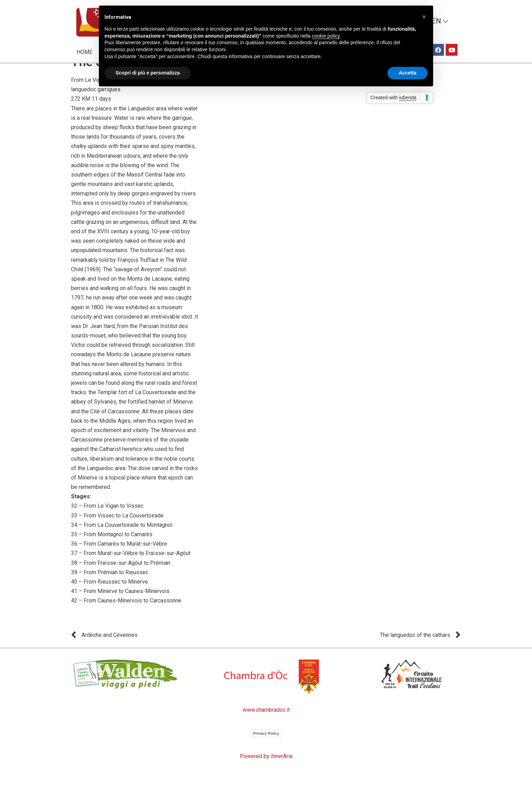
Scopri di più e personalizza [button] (148, 73)
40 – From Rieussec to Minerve (109, 600)
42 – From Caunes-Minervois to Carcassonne (126, 619)
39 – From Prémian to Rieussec (110, 590)
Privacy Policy (266, 751)
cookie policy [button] (326, 36)
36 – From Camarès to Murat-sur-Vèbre (119, 562)
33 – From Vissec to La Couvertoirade (117, 534)
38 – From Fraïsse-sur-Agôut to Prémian (121, 581)
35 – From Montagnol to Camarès (112, 552)
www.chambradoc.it (266, 728)
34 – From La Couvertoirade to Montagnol (122, 543)
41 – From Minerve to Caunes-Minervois (120, 610)
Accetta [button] (408, 73)
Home (84, 52)
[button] (424, 17)
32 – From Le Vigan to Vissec (107, 524)
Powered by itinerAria (266, 774)
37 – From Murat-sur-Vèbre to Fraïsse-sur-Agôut (131, 572)
